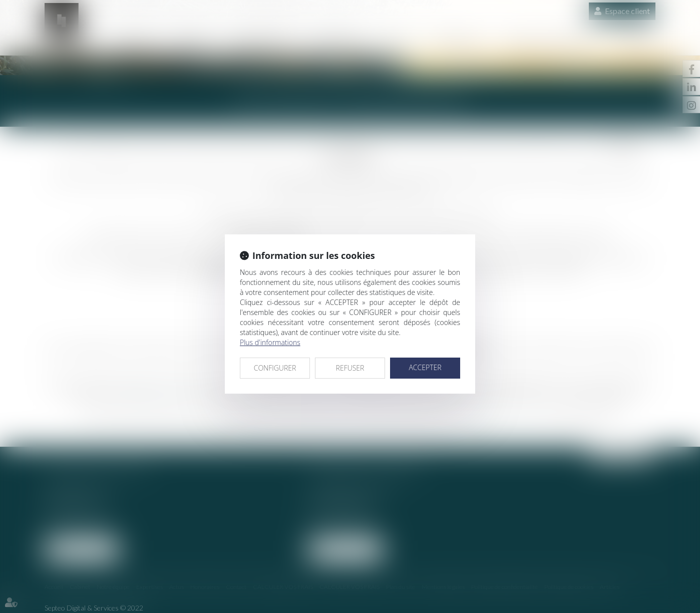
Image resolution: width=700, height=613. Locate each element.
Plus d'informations (270, 342)
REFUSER (350, 368)
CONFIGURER (275, 368)
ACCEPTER (425, 367)
